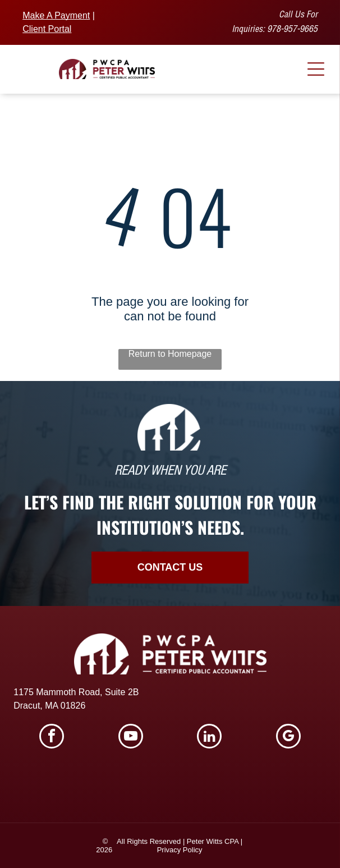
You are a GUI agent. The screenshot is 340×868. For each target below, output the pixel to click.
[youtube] (131, 738)
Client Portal (47, 29)
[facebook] (52, 738)
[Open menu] (316, 69)
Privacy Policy (180, 850)
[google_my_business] (288, 738)
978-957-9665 (292, 30)
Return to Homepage (170, 354)
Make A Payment (56, 15)
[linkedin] (209, 738)
